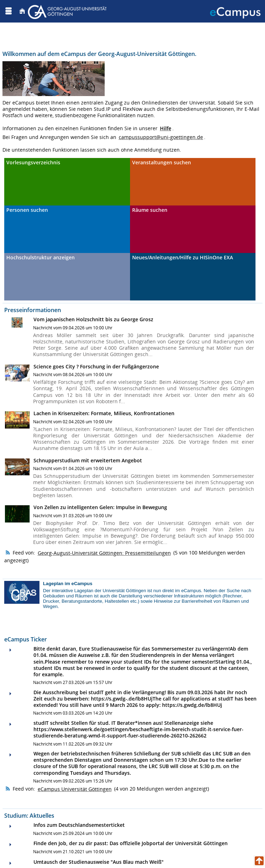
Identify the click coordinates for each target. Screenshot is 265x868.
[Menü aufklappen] (8, 11)
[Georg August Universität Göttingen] (68, 11)
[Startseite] (22, 11)
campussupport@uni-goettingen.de (161, 137)
